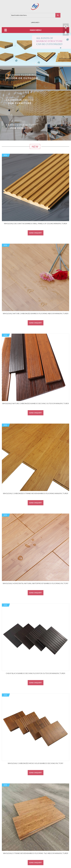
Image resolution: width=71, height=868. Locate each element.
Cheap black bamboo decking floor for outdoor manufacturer (35, 673)
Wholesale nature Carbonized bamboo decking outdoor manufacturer (35, 403)
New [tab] (35, 146)
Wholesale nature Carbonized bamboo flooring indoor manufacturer (36, 313)
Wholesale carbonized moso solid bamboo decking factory (35, 763)
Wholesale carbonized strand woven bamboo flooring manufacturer (35, 493)
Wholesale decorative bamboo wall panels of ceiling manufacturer (35, 223)
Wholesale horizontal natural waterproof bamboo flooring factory (35, 583)
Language (35, 22)
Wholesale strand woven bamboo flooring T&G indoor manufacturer (36, 853)
